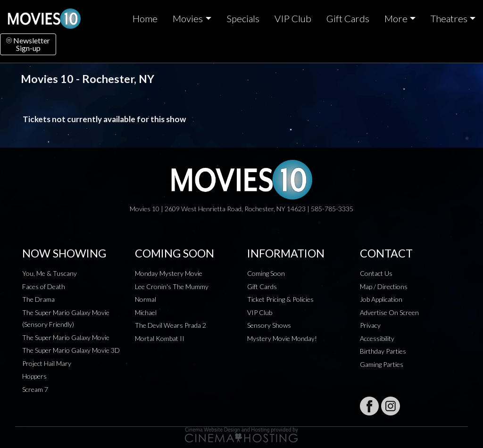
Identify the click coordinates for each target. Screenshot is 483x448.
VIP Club (293, 18)
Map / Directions (384, 286)
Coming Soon (266, 273)
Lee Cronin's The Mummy (172, 286)
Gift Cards (348, 18)
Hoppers (34, 376)
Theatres (449, 18)
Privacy (370, 325)
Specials (243, 18)
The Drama (38, 299)
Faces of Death (44, 286)
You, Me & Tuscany (50, 273)
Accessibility (377, 338)
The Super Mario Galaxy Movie (66, 337)
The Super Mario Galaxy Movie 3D (71, 350)
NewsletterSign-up (28, 44)
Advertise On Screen (389, 312)
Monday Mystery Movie (169, 273)
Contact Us (376, 273)
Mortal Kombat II (160, 338)
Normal (146, 299)
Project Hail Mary (47, 363)
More (396, 18)
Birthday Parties (383, 351)
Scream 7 (35, 389)
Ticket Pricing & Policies (280, 299)
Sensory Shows (269, 325)
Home (145, 18)
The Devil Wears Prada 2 (171, 325)
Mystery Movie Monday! (282, 338)
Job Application (381, 299)
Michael (146, 312)
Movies (188, 18)
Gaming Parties (382, 364)
